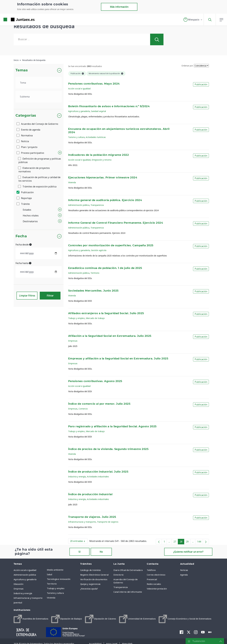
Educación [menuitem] (18, 584)
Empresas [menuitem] (19, 589)
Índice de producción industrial (90, 494)
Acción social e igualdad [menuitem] (25, 570)
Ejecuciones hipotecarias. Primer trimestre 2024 (103, 178)
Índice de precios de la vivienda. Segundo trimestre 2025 (108, 449)
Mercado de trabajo (95, 318)
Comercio (83, 409)
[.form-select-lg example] (39, 83)
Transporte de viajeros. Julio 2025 (92, 517)
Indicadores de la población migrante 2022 (98, 155)
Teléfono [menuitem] (151, 570)
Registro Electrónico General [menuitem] (94, 575)
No (101, 552)
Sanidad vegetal (98, 111)
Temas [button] (22, 70)
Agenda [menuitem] (184, 575)
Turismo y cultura (76, 137)
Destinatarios (30, 221)
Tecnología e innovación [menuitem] (59, 579)
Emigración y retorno (102, 160)
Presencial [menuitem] (152, 579)
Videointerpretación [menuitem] (157, 589)
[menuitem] (31, 619)
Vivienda (72, 182)
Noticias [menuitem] (184, 570)
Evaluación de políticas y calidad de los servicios (39, 179)
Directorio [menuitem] (119, 575)
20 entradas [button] (79, 542)
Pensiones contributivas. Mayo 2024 (94, 84)
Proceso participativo (31, 153)
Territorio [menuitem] (52, 584)
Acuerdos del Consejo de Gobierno (38, 124)
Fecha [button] (21, 236)
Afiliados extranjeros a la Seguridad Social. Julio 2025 (106, 313)
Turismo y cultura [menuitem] (55, 593)
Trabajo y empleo (76, 318)
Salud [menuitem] (49, 574)
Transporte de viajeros (108, 522)
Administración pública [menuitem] (25, 575)
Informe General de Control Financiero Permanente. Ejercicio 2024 (116, 223)
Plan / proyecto (27, 147)
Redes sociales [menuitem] (154, 584)
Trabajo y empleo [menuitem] (56, 588)
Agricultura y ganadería (79, 111)
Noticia (23, 141)
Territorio (95, 273)
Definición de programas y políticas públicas (40, 160)
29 (188, 542)
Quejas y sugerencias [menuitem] (90, 584)
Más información (119, 7)
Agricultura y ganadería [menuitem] (25, 579)
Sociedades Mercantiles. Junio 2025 (93, 291)
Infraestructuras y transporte (82, 522)
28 (182, 542)
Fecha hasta (23, 263)
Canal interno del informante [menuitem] (128, 592)
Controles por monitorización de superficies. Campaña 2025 (111, 246)
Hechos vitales (31, 216)
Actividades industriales (98, 477)
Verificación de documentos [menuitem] (94, 579)
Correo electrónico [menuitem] (156, 575)
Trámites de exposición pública (37, 187)
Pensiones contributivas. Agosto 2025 (95, 381)
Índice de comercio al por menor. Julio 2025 (99, 404)
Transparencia (97, 205)
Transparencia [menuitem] (120, 587)
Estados (27, 210)
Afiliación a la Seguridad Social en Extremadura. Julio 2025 (110, 336)
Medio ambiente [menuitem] (55, 570)
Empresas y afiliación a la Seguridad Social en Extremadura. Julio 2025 (118, 359)
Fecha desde (24, 245)
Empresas (73, 341)
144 (200, 542)
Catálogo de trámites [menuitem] (91, 570)
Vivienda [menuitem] (51, 598)
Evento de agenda (29, 130)
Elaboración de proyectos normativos (34, 170)
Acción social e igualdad (79, 89)
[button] (193, 20)
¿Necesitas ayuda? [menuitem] (89, 589)
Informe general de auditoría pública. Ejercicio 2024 (105, 200)
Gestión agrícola (99, 250)
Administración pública (79, 205)
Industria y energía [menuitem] (23, 593)
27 (176, 542)
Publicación (25, 192)
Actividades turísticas (96, 137)
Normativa (25, 135)
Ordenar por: (187, 66)
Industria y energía (77, 477)
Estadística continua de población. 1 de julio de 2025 (105, 268)
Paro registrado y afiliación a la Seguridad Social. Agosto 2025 (112, 427)
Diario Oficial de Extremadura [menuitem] (128, 570)
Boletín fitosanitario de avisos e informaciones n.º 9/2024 (109, 106)
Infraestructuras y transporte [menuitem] (28, 598)
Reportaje (24, 198)
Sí (79, 552)
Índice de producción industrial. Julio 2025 (98, 472)
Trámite (23, 204)
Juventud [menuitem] (18, 603)
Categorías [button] (26, 116)
